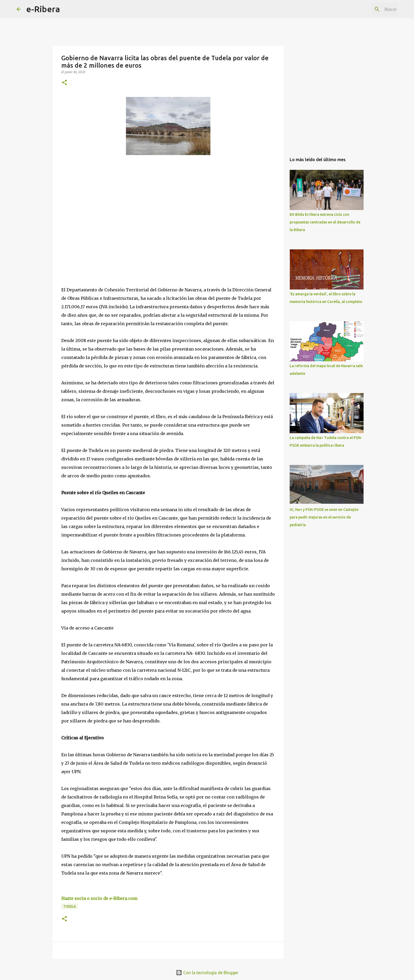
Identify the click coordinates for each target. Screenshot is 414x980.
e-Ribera (43, 9)
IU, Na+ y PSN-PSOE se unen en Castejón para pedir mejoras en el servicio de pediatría (324, 517)
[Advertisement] (101, 208)
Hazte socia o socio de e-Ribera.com (99, 898)
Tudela (70, 906)
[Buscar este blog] (371, 9)
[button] (64, 83)
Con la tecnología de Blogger (207, 973)
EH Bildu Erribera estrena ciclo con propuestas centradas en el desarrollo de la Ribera (325, 222)
